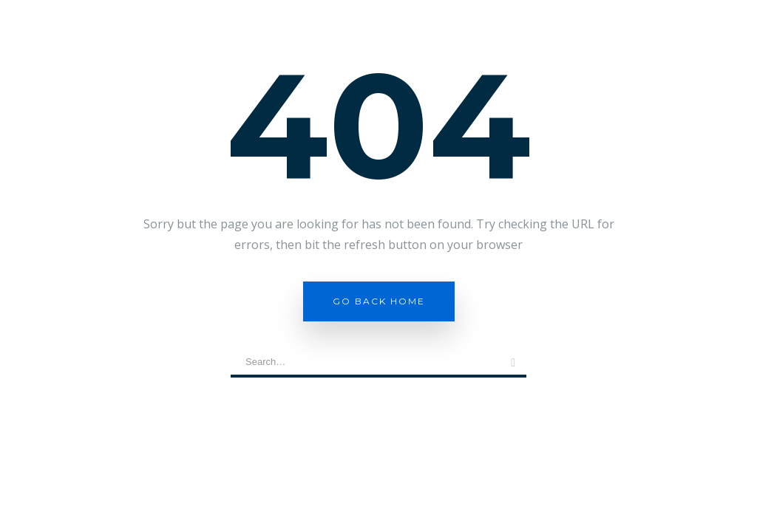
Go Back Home (379, 301)
